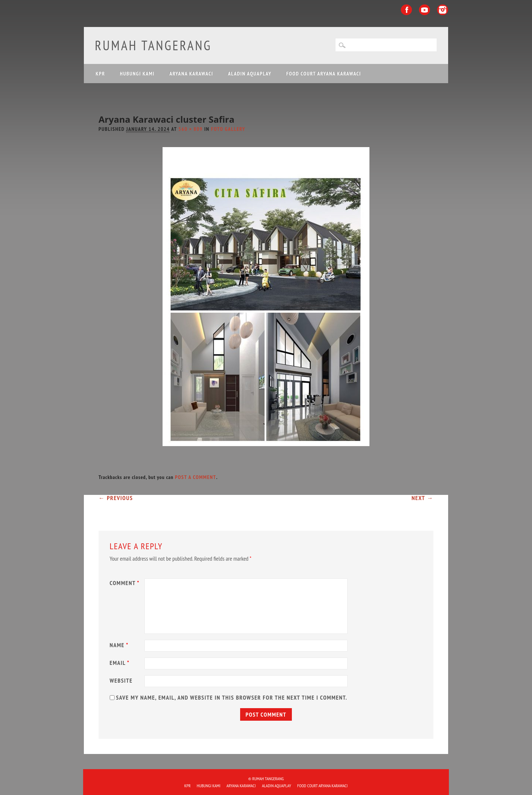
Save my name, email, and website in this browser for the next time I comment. (232, 697)
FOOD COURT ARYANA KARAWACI (324, 74)
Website (121, 680)
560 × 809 (191, 129)
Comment (126, 583)
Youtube (424, 10)
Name (120, 645)
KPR (100, 74)
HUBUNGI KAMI (137, 74)
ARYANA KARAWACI (191, 74)
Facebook (406, 10)
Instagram (443, 10)
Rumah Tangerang (153, 45)
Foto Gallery (228, 129)
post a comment (195, 477)
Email (121, 663)
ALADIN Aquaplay (250, 74)
